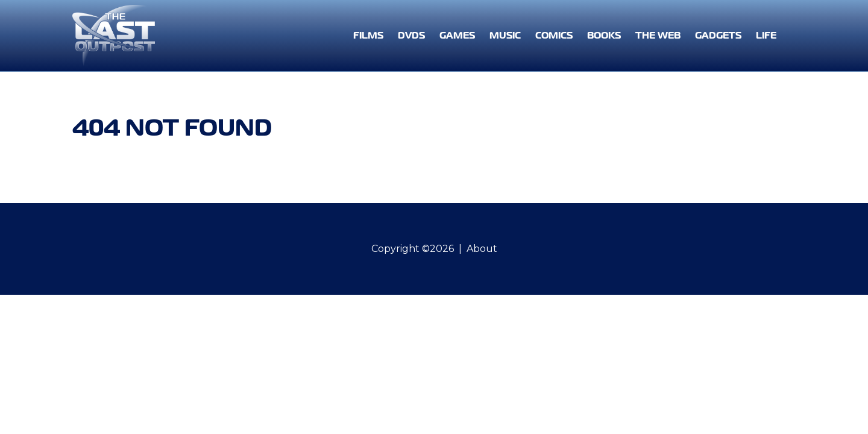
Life (766, 35)
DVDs (411, 35)
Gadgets (718, 35)
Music (505, 35)
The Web (658, 35)
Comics (554, 35)
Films (368, 35)
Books (604, 35)
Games (457, 35)
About (482, 249)
